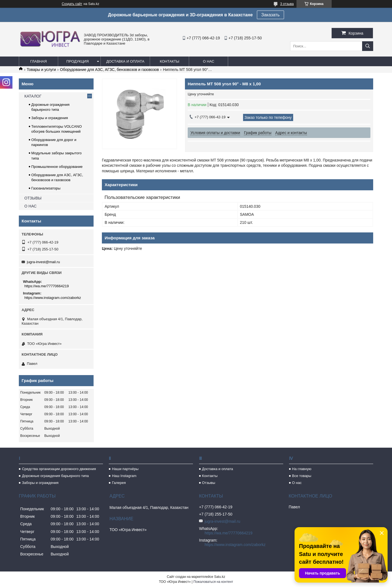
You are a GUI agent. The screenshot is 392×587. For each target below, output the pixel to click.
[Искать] (368, 46)
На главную (302, 469)
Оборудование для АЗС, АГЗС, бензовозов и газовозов (109, 70)
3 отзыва (287, 4)
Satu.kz (220, 577)
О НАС (30, 206)
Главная (38, 61)
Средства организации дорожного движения (59, 469)
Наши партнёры (125, 469)
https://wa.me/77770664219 (47, 286)
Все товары (302, 476)
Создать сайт (72, 4)
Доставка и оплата (125, 61)
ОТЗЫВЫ (33, 198)
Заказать (270, 15)
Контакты (169, 61)
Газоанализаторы (46, 188)
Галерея (119, 483)
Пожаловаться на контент (213, 582)
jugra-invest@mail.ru (43, 262)
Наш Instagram (124, 476)
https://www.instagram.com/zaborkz (53, 298)
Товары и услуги (41, 70)
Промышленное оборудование (57, 167)
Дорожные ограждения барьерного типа (55, 476)
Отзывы (209, 483)
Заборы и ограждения (50, 118)
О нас (209, 61)
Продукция (78, 61)
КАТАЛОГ (33, 96)
